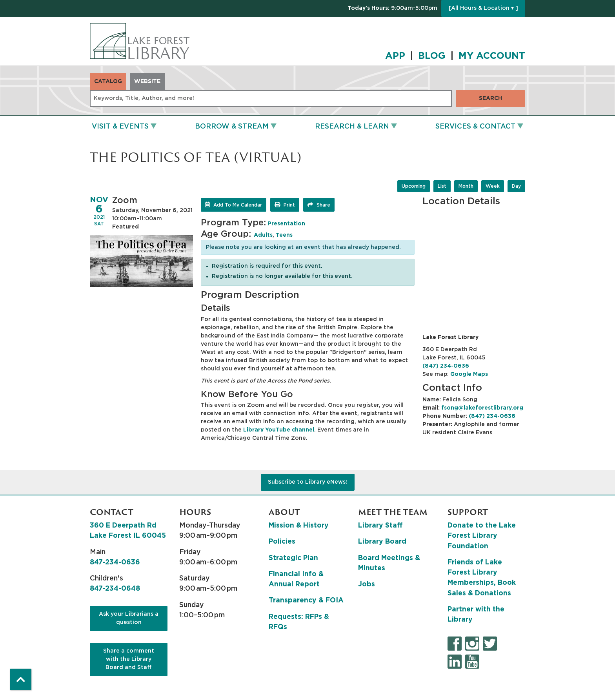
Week (493, 186)
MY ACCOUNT (492, 56)
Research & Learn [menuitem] (352, 127)
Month (466, 186)
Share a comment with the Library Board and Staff (129, 659)
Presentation (286, 224)
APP (395, 56)
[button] (392, 8)
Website (147, 82)
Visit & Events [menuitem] (120, 127)
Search (490, 98)
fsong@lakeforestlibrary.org (482, 408)
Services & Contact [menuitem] (475, 127)
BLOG (432, 56)
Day (516, 186)
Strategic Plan (293, 558)
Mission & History (299, 526)
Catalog (108, 82)
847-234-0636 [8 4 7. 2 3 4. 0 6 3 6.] (115, 562)
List (442, 186)
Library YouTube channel (279, 430)
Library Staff (380, 526)
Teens (284, 235)
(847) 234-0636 (446, 366)
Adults (263, 235)
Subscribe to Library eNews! (307, 482)
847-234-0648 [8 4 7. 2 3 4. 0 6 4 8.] (115, 589)
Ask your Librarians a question (129, 618)
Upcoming (414, 186)
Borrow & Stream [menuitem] (232, 127)
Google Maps (469, 374)
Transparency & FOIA (306, 600)
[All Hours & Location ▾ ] (483, 8)
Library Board (382, 542)
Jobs (367, 584)
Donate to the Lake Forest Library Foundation (482, 536)
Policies (282, 542)
